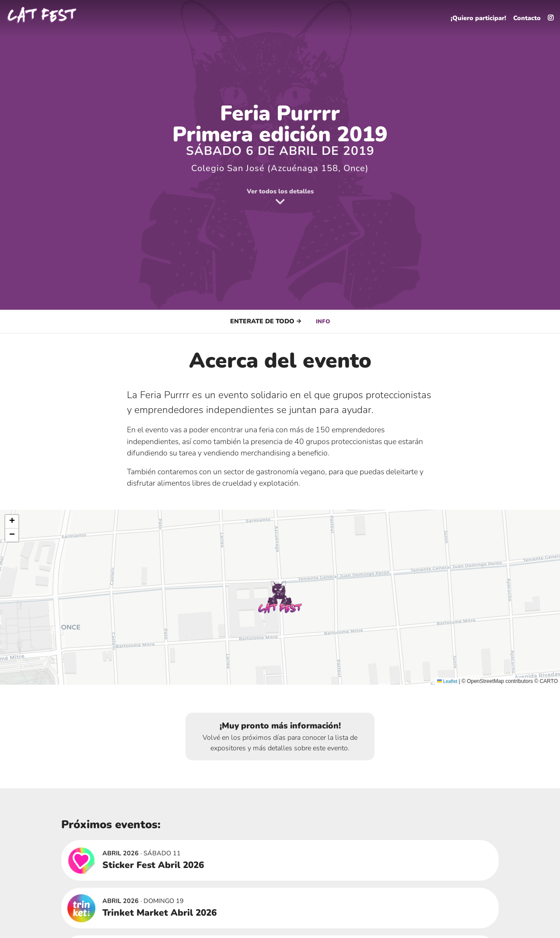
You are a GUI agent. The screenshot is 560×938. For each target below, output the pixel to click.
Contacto (524, 16)
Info (323, 321)
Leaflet (446, 681)
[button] (280, 597)
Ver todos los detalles (280, 197)
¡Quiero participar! (470, 16)
